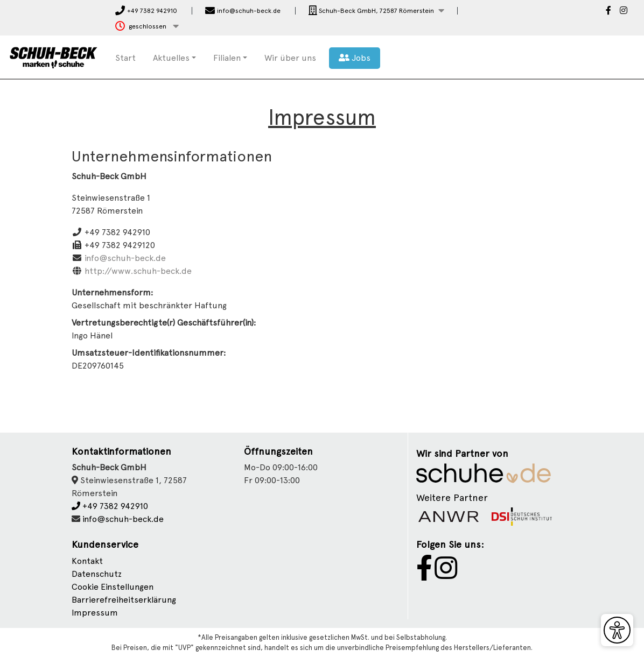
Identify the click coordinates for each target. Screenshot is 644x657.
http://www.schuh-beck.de (138, 271)
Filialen (227, 58)
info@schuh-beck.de (125, 258)
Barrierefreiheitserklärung (124, 600)
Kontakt (87, 561)
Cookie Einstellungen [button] (113, 587)
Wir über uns (290, 58)
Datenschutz (97, 574)
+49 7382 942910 (110, 506)
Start (125, 58)
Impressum (95, 613)
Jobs (355, 58)
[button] (376, 11)
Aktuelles (171, 58)
